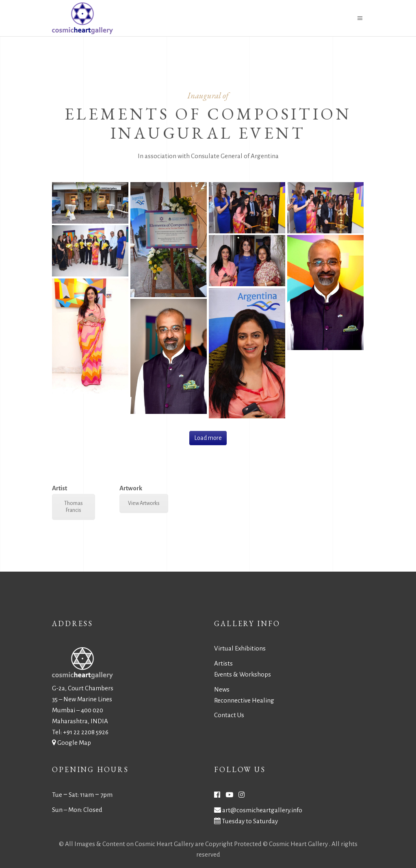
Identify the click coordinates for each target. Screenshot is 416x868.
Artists (223, 663)
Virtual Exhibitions (240, 648)
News (222, 689)
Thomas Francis (74, 507)
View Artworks (144, 503)
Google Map (74, 743)
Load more (208, 438)
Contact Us (229, 715)
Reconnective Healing (244, 700)
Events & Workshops (243, 674)
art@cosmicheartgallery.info (262, 810)
